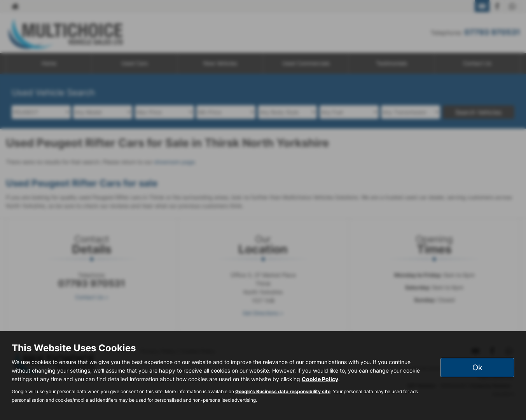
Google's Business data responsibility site (283, 391)
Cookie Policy (320, 379)
